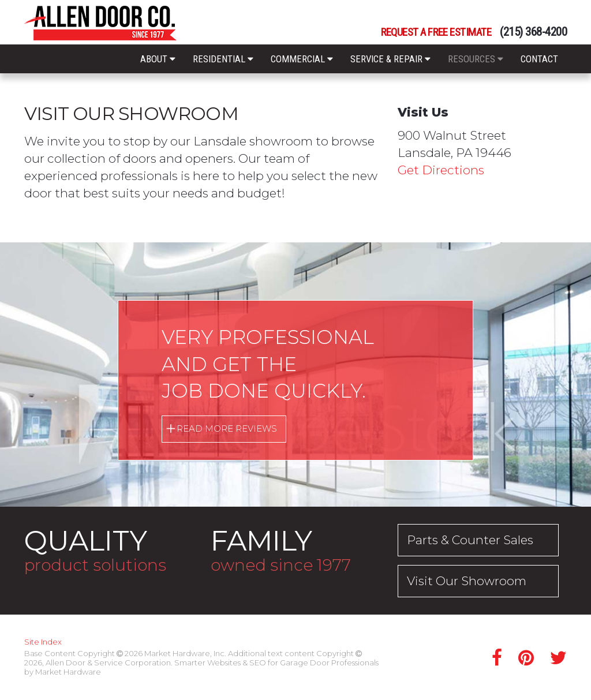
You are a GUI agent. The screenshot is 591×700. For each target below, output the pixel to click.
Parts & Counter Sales (470, 540)
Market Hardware (68, 672)
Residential (223, 59)
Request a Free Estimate (436, 33)
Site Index (43, 642)
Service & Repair (390, 59)
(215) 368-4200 (533, 32)
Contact (539, 59)
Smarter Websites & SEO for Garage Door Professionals (276, 662)
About (158, 59)
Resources (476, 59)
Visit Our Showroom (467, 581)
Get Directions (441, 170)
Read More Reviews (227, 429)
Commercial (302, 59)
